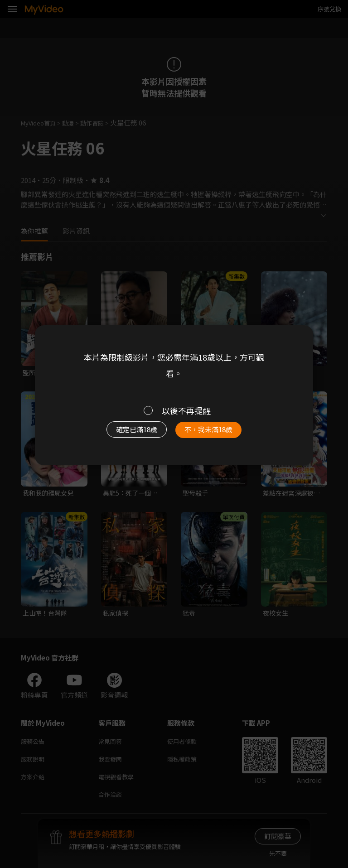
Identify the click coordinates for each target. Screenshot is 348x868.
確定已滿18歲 (131, 432)
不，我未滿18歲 (214, 432)
